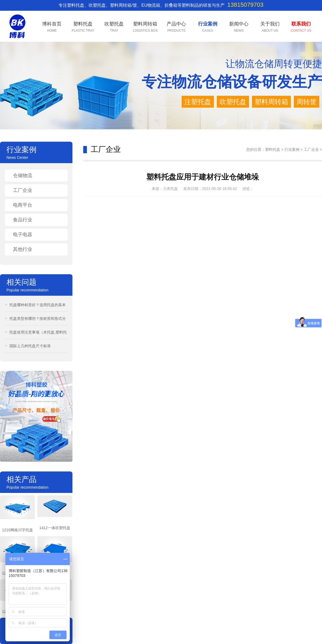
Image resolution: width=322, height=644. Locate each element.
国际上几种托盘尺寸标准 (28, 346)
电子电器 (23, 235)
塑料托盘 (273, 149)
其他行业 (23, 249)
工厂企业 (23, 190)
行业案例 (292, 149)
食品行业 (23, 220)
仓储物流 (23, 175)
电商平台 (23, 205)
